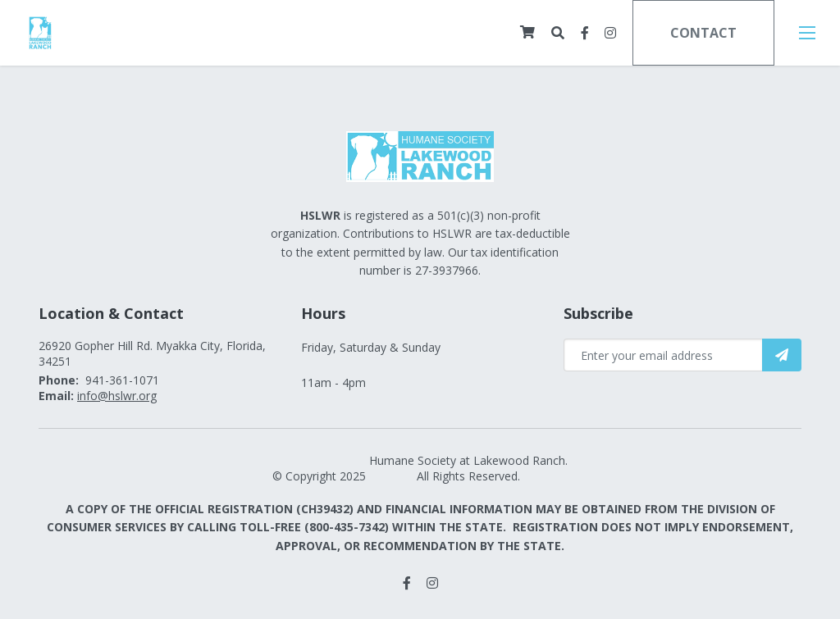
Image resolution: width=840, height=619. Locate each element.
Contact (703, 33)
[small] (585, 33)
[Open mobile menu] (807, 33)
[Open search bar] (558, 33)
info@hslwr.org (117, 396)
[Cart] (527, 32)
